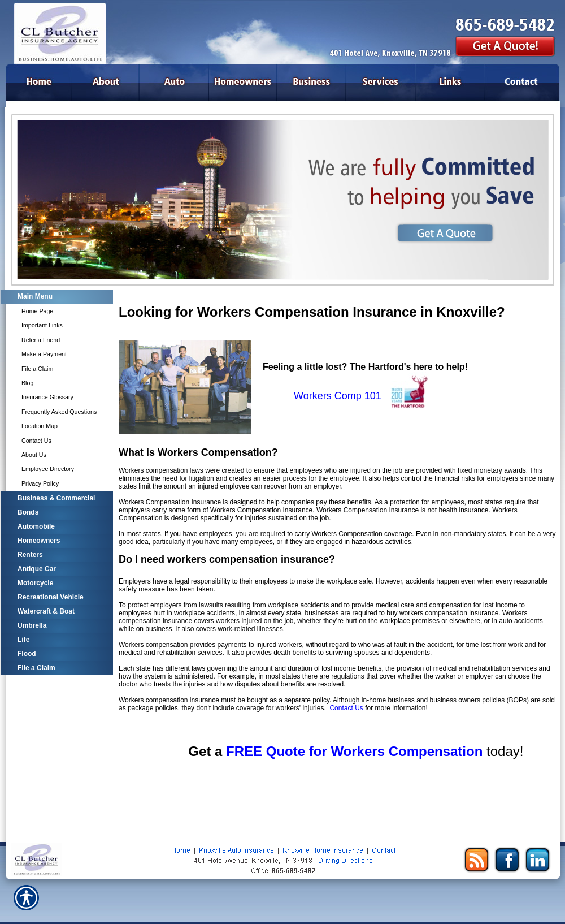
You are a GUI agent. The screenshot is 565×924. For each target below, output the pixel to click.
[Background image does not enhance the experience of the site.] (56, 297)
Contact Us (346, 708)
